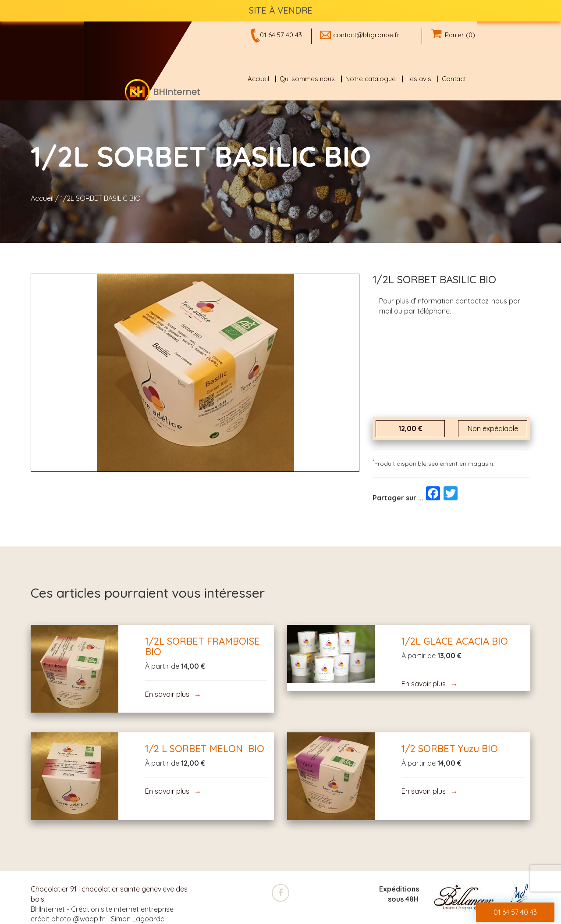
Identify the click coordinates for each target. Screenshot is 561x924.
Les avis (419, 79)
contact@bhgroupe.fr (366, 35)
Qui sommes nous (307, 79)
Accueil (258, 79)
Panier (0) (453, 35)
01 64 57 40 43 (281, 35)
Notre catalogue (371, 79)
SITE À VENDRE (281, 10)
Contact (454, 79)
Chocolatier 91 (54, 889)
